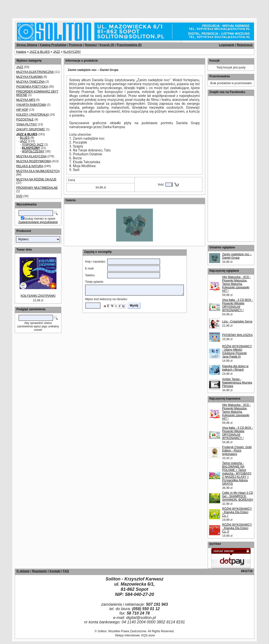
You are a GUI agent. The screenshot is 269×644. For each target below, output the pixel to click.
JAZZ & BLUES (40, 52)
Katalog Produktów (53, 45)
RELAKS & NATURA (30, 166)
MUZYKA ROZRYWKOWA (34, 161)
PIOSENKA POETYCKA (32, 87)
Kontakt (55, 571)
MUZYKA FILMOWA (29, 77)
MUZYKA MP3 (26, 100)
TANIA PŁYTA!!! (27, 124)
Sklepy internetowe (127, 635)
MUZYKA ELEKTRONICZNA (35, 72)
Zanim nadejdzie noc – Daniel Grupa (237, 256)
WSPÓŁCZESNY (33, 151)
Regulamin (39, 571)
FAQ (66, 571)
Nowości (91, 45)
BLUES (25, 138)
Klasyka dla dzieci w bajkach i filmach (235, 368)
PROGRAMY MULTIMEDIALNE (37, 188)
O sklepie (23, 571)
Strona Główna (27, 45)
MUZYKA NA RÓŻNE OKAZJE (36, 179)
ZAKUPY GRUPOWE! (31, 129)
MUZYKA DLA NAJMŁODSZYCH (38, 171)
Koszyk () (107, 45)
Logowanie (227, 45)
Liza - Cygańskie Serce (237, 322)
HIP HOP (22, 110)
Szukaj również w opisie (40, 219)
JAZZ (57, 52)
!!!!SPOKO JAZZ (33, 145)
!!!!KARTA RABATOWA (31, 105)
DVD (19, 196)
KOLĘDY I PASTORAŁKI (33, 115)
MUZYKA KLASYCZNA (31, 156)
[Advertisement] (59, 7)
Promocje (76, 45)
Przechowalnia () (129, 45)
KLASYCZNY (72, 52)
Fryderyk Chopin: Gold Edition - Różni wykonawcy (237, 451)
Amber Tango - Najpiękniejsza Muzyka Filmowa (237, 383)
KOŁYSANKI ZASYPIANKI (38, 296)
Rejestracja (245, 45)
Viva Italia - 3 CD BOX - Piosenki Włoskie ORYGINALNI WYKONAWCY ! (238, 305)
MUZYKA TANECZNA (30, 82)
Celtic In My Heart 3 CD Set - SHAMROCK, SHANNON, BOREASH (238, 496)
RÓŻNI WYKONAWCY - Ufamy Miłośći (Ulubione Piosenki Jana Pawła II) (237, 351)
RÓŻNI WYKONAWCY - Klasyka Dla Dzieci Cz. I (237, 512)
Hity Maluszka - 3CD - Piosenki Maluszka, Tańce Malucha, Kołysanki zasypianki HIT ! (236, 284)
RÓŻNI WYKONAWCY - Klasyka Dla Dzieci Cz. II (237, 528)
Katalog (21, 52)
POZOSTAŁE (25, 120)
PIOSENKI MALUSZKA (237, 335)
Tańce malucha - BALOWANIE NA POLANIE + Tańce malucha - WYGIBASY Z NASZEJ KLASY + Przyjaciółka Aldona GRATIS (237, 473)
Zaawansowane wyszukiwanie (38, 222)
